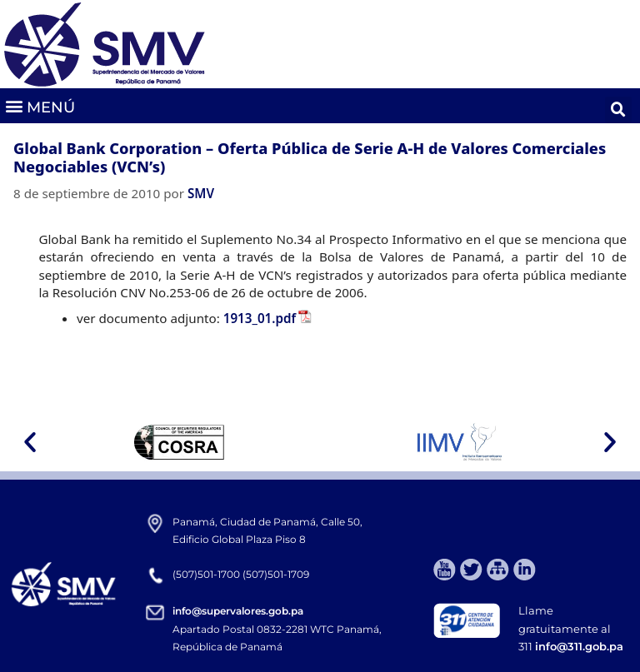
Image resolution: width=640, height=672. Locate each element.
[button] (40, 106)
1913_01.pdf (260, 318)
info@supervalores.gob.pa (238, 611)
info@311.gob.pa (579, 646)
